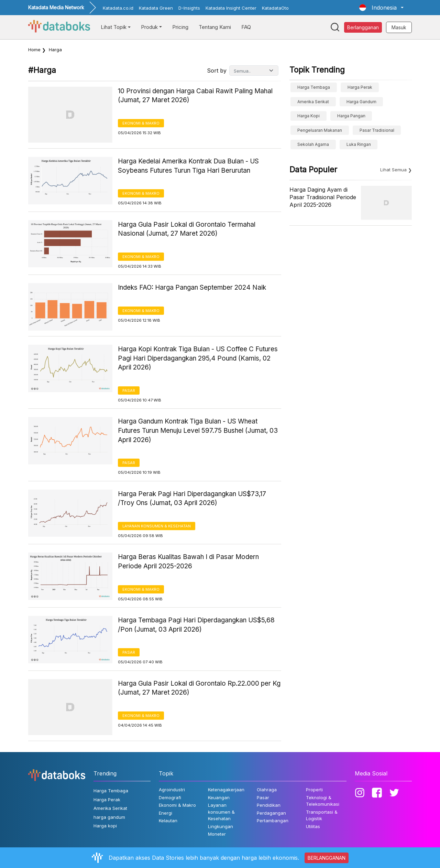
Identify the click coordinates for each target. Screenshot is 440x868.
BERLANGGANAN (327, 858)
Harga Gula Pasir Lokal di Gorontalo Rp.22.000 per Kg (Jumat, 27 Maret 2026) (199, 688)
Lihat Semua (393, 170)
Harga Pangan (351, 116)
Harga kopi (309, 116)
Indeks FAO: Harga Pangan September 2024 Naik (192, 287)
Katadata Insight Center (231, 8)
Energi (166, 813)
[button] (381, 8)
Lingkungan (221, 826)
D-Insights (189, 8)
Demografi (170, 797)
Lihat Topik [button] (114, 27)
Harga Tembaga (314, 87)
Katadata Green (156, 8)
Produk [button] (149, 27)
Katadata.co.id (118, 8)
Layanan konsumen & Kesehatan (157, 526)
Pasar (129, 390)
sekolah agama (313, 144)
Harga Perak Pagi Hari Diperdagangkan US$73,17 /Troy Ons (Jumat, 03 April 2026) (192, 499)
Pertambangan (273, 821)
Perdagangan (271, 813)
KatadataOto (275, 8)
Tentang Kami (215, 27)
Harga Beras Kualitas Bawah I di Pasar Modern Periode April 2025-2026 (188, 561)
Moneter (217, 834)
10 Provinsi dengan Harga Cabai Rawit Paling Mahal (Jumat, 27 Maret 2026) (195, 96)
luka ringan (359, 144)
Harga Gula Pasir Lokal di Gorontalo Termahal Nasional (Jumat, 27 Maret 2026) (187, 229)
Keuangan (219, 797)
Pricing (180, 27)
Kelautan (168, 821)
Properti (314, 790)
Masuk (399, 27)
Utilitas (313, 826)
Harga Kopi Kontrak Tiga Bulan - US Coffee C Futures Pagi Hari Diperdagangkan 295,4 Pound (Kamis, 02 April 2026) (198, 358)
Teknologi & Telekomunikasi (323, 801)
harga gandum (361, 102)
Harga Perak (360, 87)
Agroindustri (172, 790)
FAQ (246, 27)
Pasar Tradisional (377, 130)
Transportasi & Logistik (322, 815)
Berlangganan (363, 27)
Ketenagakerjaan (226, 790)
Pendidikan (269, 805)
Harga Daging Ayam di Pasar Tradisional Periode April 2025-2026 (323, 197)
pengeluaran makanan (320, 130)
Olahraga (267, 790)
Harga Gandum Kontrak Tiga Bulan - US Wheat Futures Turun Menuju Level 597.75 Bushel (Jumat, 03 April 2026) (198, 430)
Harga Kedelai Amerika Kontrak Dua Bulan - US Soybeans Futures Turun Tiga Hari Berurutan (188, 166)
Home (34, 50)
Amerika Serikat (313, 102)
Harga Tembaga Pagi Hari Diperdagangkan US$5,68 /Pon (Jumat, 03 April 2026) (196, 625)
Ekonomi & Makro (141, 123)
